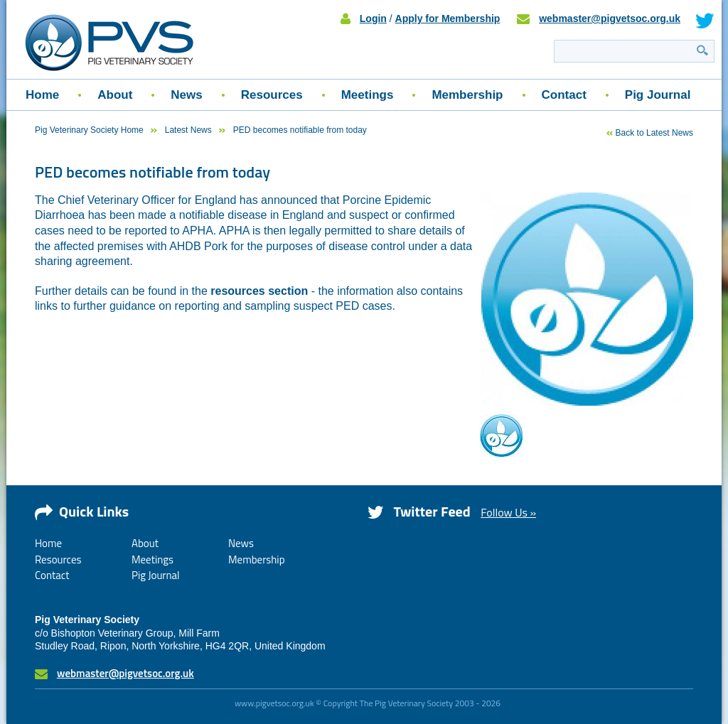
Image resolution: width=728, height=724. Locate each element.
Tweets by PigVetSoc (414, 544)
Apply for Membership (448, 18)
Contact (564, 95)
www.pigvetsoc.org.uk (274, 703)
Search (702, 50)
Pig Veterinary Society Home (89, 130)
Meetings (368, 95)
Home (42, 95)
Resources (272, 95)
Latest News (188, 130)
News (186, 95)
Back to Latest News (654, 133)
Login (373, 18)
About (115, 95)
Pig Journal (658, 95)
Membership (467, 95)
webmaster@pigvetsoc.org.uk (610, 18)
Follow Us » (508, 512)
